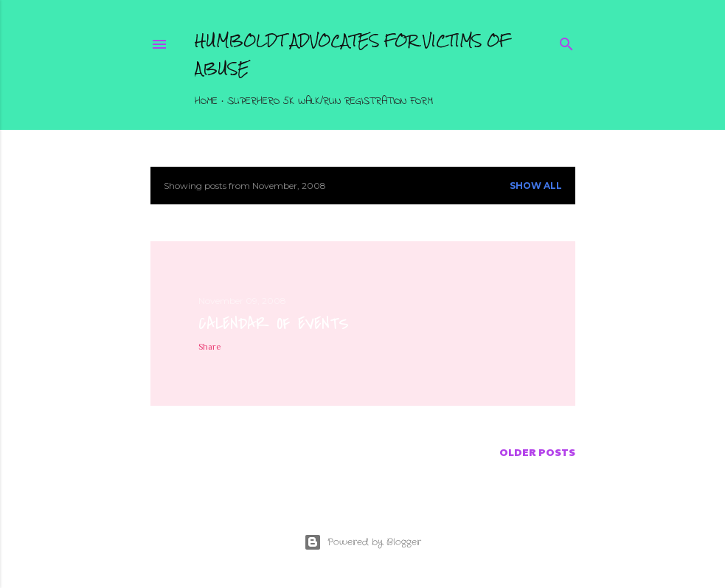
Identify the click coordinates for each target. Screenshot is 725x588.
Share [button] (210, 347)
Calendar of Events (274, 324)
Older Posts (537, 452)
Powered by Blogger (362, 542)
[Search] (566, 42)
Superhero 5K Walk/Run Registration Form (330, 101)
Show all (536, 186)
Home (206, 101)
